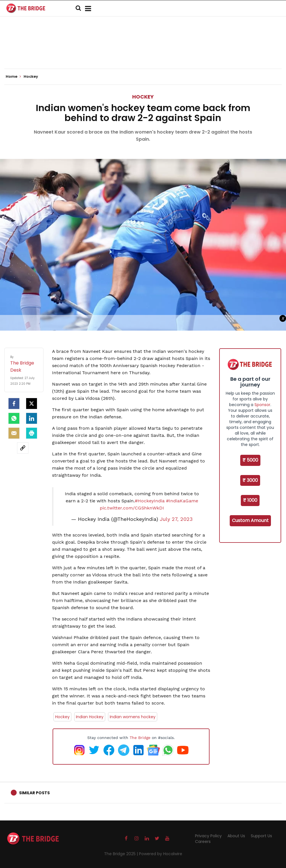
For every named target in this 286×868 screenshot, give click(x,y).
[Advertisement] (143, 51)
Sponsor (262, 405)
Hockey (143, 97)
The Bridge (140, 738)
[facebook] (14, 404)
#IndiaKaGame (182, 501)
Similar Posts (34, 793)
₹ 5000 (250, 460)
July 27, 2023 (176, 519)
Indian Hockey (90, 717)
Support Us (261, 836)
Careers (203, 842)
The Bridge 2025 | (122, 854)
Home (13, 77)
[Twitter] (32, 404)
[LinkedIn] (32, 418)
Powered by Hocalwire (161, 854)
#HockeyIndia (150, 501)
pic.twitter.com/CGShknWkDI (132, 508)
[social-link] (23, 448)
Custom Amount (250, 520)
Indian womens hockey (133, 717)
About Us (236, 836)
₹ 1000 (250, 500)
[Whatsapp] (14, 418)
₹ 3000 (250, 480)
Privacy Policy (208, 836)
